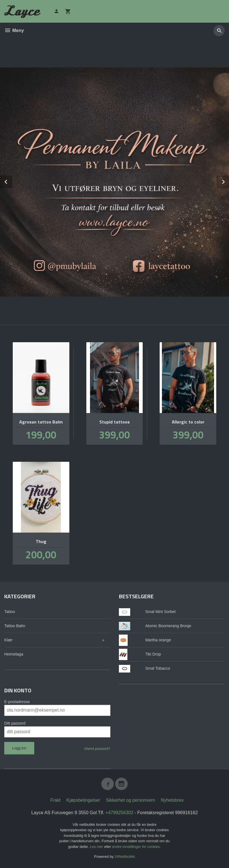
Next (229, 181)
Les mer (97, 847)
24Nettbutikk (125, 857)
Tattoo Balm (15, 626)
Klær (8, 640)
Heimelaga (14, 654)
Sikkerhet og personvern (130, 800)
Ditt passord (15, 723)
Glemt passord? (97, 749)
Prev (12, 181)
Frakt (55, 800)
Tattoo (10, 612)
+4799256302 (119, 813)
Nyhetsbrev (172, 800)
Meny (14, 30)
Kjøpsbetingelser (83, 800)
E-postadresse (17, 702)
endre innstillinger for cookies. (136, 847)
